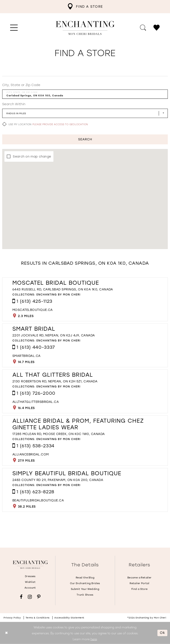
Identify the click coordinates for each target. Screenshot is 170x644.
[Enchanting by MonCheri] (30, 565)
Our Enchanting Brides (85, 583)
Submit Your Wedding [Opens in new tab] (85, 589)
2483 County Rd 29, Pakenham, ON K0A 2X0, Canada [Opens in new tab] (58, 480)
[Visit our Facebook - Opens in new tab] (21, 597)
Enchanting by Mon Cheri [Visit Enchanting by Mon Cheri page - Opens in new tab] (58, 295)
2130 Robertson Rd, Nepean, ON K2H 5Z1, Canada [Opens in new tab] (55, 381)
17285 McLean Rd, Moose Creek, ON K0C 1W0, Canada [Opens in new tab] (59, 434)
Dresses (30, 576)
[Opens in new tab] (33, 310)
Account (30, 588)
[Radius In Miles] (85, 113)
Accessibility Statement (69, 618)
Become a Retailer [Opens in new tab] (140, 578)
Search (85, 139)
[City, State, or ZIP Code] (85, 94)
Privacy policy (12, 618)
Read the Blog (85, 578)
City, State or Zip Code (21, 85)
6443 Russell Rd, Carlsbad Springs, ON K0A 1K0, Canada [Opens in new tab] (63, 289)
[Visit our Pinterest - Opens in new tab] (39, 597)
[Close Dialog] (7, 633)
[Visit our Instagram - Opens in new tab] (30, 597)
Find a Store (140, 589)
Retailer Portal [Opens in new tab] (139, 583)
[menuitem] (85, 7)
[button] (14, 28)
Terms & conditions (38, 618)
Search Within (14, 104)
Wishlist (30, 582)
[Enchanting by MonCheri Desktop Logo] (85, 28)
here (94, 639)
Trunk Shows (85, 595)
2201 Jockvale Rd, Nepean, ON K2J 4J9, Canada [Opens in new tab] (54, 335)
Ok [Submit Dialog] (162, 633)
